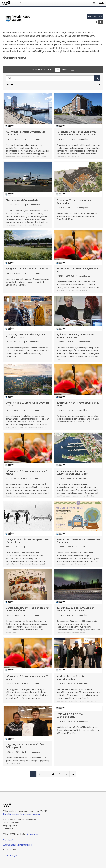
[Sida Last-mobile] (73, 774)
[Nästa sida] (66, 774)
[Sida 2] (40, 774)
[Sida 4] (53, 774)
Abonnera (95, 17)
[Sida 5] (60, 774)
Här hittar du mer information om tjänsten (22, 814)
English (15, 855)
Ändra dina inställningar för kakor (18, 845)
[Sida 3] (46, 774)
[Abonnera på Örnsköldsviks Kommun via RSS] (100, 22)
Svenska (7, 855)
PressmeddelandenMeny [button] (53, 70)
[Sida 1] (33, 774)
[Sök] (50, 78)
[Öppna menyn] (20, 3)
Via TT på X (8, 840)
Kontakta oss (32, 834)
